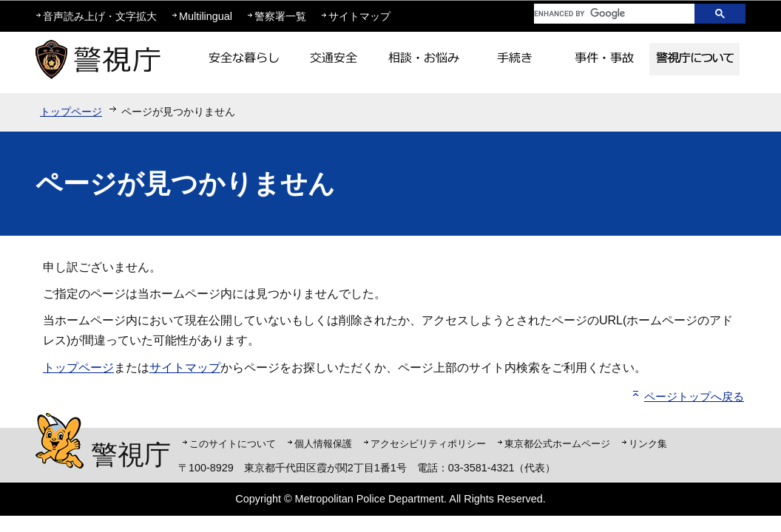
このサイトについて (233, 444)
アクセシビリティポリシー (428, 444)
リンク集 (648, 444)
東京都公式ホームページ (557, 444)
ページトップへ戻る (694, 396)
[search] (603, 14)
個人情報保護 (323, 444)
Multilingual (206, 16)
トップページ (71, 112)
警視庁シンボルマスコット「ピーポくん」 (60, 441)
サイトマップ (359, 16)
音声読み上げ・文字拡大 (100, 16)
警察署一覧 (280, 16)
